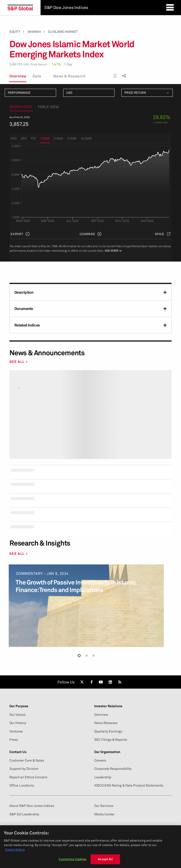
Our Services (104, 806)
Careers (100, 760)
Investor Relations (108, 706)
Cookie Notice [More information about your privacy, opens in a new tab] (15, 850)
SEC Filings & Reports (111, 740)
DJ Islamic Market (63, 32)
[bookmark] (115, 76)
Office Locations (22, 785)
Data (37, 76)
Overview (18, 76)
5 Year (72, 138)
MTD (14, 138)
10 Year (86, 138)
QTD (24, 138)
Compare (87, 234)
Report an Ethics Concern (28, 777)
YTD (33, 138)
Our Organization (107, 752)
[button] (79, 656)
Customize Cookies (73, 859)
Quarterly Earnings (108, 731)
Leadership (103, 777)
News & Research (69, 76)
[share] (123, 75)
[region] (90, 847)
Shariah (34, 32)
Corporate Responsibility (113, 769)
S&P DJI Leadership (24, 814)
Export (17, 234)
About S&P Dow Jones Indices (32, 806)
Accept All (105, 859)
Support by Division (24, 769)
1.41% (56, 64)
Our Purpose (19, 706)
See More (113, 251)
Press (14, 740)
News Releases (106, 723)
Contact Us (18, 752)
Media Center (104, 814)
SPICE (160, 234)
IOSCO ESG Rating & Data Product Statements (129, 785)
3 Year (58, 138)
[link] (82, 682)
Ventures (16, 731)
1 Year (45, 138)
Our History (18, 723)
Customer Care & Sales (27, 760)
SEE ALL (17, 362)
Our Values (17, 715)
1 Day (68, 64)
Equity (15, 32)
